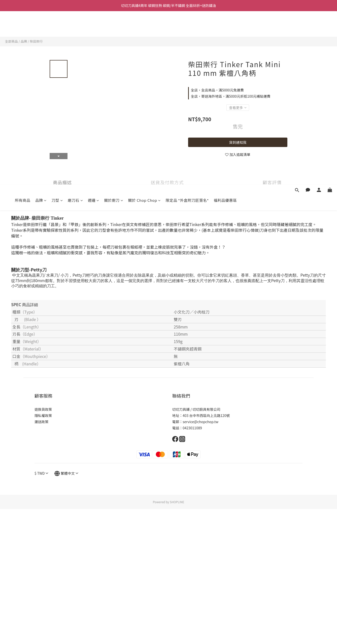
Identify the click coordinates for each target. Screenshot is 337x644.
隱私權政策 (43, 415)
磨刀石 (75, 27)
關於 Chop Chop (144, 27)
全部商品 (11, 41)
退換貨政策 (43, 409)
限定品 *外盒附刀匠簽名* (187, 27)
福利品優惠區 (225, 27)
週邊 (94, 27)
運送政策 (41, 422)
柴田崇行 (36, 41)
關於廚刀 (114, 27)
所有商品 (23, 27)
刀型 (57, 27)
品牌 (41, 27)
